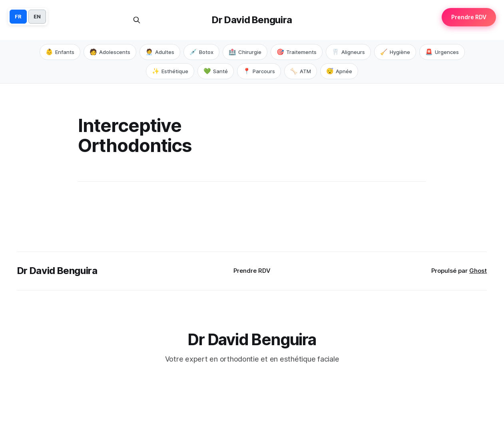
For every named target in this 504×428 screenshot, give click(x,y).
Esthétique (170, 71)
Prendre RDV (252, 271)
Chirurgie (245, 52)
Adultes (160, 52)
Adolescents (110, 52)
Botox (201, 52)
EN (37, 16)
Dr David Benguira (252, 20)
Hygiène (395, 52)
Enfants (60, 52)
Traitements (297, 52)
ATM (301, 71)
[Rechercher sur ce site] (137, 20)
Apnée (339, 71)
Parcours (259, 71)
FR (18, 16)
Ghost (478, 271)
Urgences (442, 52)
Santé (216, 71)
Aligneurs (348, 52)
